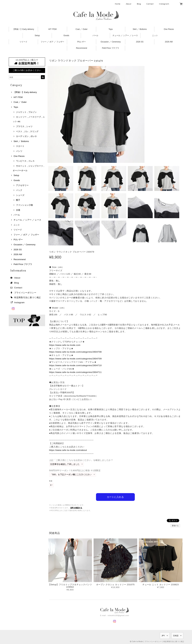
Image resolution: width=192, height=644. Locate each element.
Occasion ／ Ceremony (111, 42)
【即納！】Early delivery (23, 29)
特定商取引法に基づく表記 (27, 297)
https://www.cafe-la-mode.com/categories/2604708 (75, 352)
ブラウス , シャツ (24, 126)
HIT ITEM (52, 29)
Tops (111, 29)
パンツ (19, 151)
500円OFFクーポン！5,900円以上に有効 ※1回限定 (75, 470)
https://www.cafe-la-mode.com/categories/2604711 (75, 372)
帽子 (18, 200)
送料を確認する (76, 508)
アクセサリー (22, 185)
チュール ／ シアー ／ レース (125, 35)
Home (118, 4)
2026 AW (169, 42)
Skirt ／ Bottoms (140, 29)
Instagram (164, 4)
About (129, 4)
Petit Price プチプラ (111, 48)
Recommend (81, 48)
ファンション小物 (24, 205)
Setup (37, 35)
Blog (139, 4)
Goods (66, 35)
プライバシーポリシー (25, 293)
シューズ (20, 195)
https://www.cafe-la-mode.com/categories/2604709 (75, 359)
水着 (18, 210)
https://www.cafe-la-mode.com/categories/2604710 (75, 365)
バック (19, 190)
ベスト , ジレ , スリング (27, 131)
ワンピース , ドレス (25, 161)
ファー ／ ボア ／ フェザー (52, 42)
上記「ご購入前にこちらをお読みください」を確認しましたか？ (81, 460)
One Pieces (169, 29)
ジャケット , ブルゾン (26, 112)
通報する (175, 525)
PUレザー (82, 42)
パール (95, 35)
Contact (150, 4)
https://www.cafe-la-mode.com (65, 345)
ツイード (23, 42)
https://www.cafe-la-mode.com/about (68, 450)
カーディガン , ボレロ (26, 136)
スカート (20, 146)
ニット (155, 35)
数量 (51, 481)
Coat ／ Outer (81, 29)
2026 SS (140, 42)
